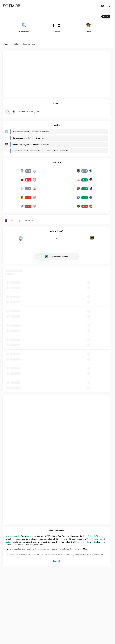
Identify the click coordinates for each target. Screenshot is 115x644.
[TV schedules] (102, 6)
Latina (29, 536)
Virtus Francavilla (13, 536)
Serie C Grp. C (89, 536)
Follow (106, 17)
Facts (6, 44)
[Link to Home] (11, 6)
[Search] (109, 6)
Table (15, 44)
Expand (56, 561)
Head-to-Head (29, 44)
